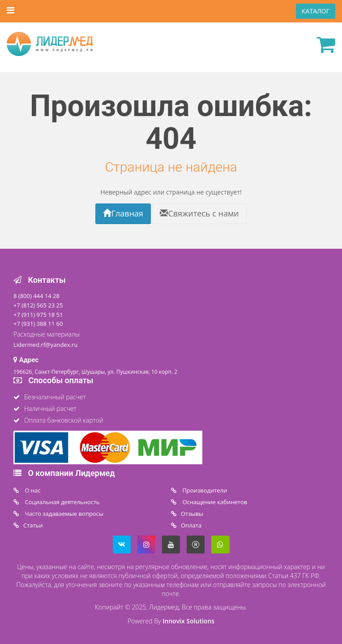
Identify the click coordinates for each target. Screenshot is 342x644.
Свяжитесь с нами (199, 213)
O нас (32, 490)
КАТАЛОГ (316, 11)
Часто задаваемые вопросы (63, 514)
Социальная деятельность (62, 502)
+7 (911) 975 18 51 (38, 315)
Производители (204, 490)
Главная (123, 213)
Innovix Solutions (188, 621)
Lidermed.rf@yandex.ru (45, 345)
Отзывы (192, 514)
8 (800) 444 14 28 (36, 296)
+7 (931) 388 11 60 (38, 324)
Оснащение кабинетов (214, 502)
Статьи (33, 525)
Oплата (191, 525)
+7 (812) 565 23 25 (38, 305)
